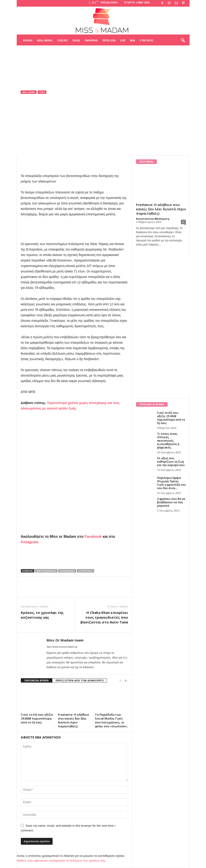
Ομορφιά (91, 40)
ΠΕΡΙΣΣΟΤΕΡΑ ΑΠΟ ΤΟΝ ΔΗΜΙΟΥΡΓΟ (80, 680)
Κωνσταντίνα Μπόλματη (153, 219)
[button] (183, 40)
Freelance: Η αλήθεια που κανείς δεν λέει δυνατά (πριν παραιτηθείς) (73, 720)
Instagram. (30, 542)
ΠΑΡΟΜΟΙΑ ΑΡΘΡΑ (37, 680)
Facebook (93, 537)
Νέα (132, 40)
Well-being (45, 40)
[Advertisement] (103, 57)
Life (123, 40)
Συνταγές (147, 40)
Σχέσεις (63, 40)
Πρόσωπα (109, 40)
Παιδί (76, 40)
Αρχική (28, 40)
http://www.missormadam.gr (62, 647)
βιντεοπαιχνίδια (46, 571)
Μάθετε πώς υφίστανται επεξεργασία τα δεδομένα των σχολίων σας (61, 861)
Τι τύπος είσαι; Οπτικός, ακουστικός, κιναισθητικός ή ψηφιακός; (168, 441)
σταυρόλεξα (86, 571)
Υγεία (42, 92)
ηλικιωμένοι (67, 571)
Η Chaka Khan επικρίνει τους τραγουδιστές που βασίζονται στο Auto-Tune (104, 617)
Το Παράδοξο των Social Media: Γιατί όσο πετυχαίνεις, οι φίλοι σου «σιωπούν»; (111, 720)
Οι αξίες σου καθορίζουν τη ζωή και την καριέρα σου (171, 462)
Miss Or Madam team (40, 133)
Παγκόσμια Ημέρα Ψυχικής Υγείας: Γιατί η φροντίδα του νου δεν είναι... (171, 483)
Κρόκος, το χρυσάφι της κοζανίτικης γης (42, 615)
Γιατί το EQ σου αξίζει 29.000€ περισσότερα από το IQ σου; (37, 718)
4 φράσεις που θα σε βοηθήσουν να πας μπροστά (171, 502)
